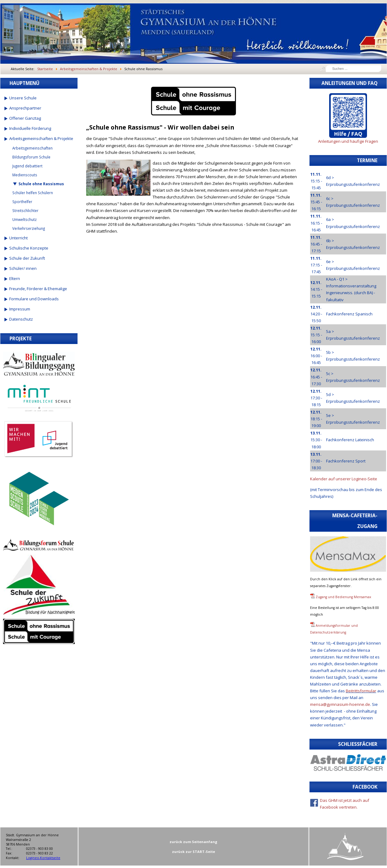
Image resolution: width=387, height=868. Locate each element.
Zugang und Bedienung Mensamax (343, 597)
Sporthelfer (22, 202)
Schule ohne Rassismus (41, 184)
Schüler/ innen (23, 268)
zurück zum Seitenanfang (193, 842)
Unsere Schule (23, 98)
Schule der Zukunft (27, 258)
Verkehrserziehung (29, 228)
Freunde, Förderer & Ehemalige (38, 289)
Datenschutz (21, 319)
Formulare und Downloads (34, 299)
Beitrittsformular (361, 691)
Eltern (15, 278)
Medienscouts (25, 175)
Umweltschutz (24, 219)
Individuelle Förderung (30, 128)
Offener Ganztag (25, 118)
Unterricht (18, 238)
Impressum (20, 309)
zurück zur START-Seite (193, 852)
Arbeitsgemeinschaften (32, 148)
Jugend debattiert (27, 166)
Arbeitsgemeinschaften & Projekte (41, 138)
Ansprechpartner (25, 108)
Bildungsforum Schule (31, 157)
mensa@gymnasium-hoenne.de (340, 704)
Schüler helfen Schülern (33, 193)
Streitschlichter (25, 210)
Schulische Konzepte (29, 248)
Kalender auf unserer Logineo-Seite (344, 479)
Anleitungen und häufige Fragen (348, 141)
